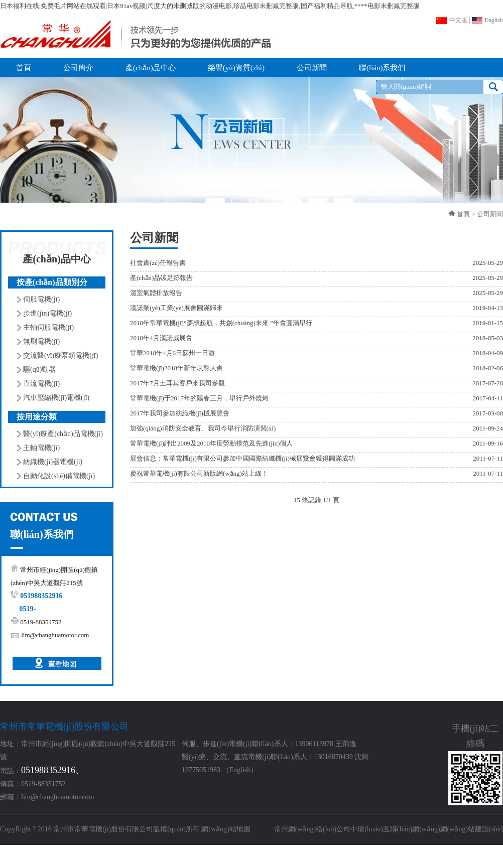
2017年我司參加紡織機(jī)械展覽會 (180, 413)
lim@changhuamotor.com (55, 635)
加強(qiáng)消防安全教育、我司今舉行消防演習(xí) (203, 428)
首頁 (463, 214)
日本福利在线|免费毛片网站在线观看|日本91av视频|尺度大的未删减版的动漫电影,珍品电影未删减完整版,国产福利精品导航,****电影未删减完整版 (210, 6)
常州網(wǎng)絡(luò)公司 (312, 829)
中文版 (451, 20)
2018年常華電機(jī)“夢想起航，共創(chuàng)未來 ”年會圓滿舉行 (221, 323)
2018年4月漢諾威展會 (161, 338)
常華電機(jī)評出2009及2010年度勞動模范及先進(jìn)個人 (211, 443)
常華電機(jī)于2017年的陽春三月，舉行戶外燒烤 (199, 398)
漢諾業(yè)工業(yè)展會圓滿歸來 (176, 308)
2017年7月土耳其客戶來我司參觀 (177, 383)
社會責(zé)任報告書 (158, 263)
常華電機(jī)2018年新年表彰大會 (176, 368)
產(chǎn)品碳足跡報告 (161, 278)
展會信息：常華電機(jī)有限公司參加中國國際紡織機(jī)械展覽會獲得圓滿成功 (242, 458)
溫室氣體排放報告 (156, 293)
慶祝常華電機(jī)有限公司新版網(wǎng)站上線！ (199, 473)
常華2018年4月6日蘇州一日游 (172, 353)
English (487, 20)
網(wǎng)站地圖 (226, 829)
